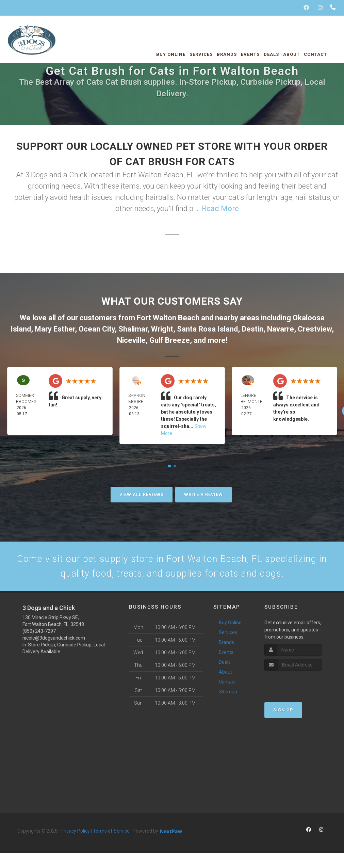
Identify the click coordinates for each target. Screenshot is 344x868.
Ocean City (97, 329)
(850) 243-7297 (39, 634)
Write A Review (203, 494)
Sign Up (283, 714)
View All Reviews (142, 494)
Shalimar (133, 329)
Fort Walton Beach (168, 318)
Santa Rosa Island (207, 329)
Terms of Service (111, 834)
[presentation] (301, 687)
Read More (220, 208)
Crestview (315, 329)
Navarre (281, 329)
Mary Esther (55, 329)
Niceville (131, 340)
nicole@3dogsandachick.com (54, 641)
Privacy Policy (75, 834)
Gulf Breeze (170, 340)
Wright (162, 329)
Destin (252, 329)
